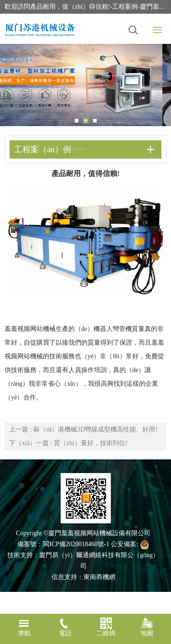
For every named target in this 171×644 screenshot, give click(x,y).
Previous (14, 85)
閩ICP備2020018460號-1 (76, 544)
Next (157, 85)
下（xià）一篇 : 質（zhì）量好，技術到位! (68, 443)
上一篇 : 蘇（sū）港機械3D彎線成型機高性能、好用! (83, 429)
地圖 (147, 627)
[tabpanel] (85, 85)
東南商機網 (99, 577)
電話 (65, 627)
